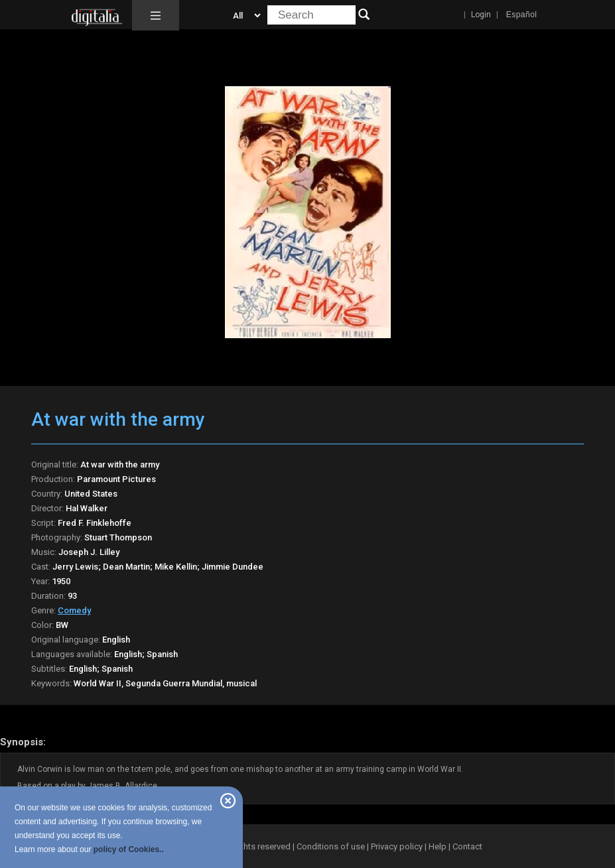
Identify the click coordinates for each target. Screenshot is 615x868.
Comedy (74, 610)
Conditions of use (332, 846)
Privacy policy (397, 846)
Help (438, 846)
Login (481, 15)
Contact (467, 846)
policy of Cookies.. (129, 849)
